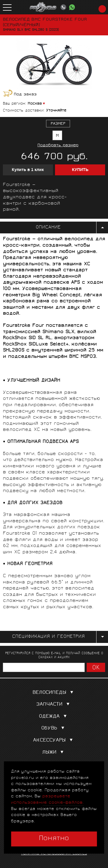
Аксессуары (54, 741)
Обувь (54, 728)
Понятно (54, 839)
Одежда (54, 717)
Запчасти (54, 705)
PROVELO (43, 7)
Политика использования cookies (54, 854)
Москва (35, 104)
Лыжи (54, 753)
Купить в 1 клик (28, 170)
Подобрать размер (58, 146)
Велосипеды (54, 693)
